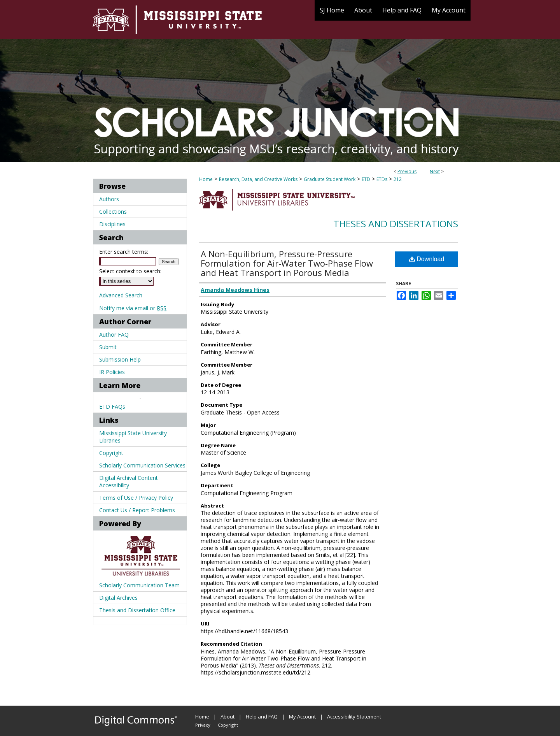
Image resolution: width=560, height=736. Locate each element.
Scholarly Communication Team (139, 585)
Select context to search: (130, 271)
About (227, 717)
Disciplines (112, 224)
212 (398, 179)
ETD (366, 179)
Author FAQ (114, 335)
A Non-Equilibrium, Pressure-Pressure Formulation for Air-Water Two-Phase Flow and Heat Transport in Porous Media (287, 263)
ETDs (382, 179)
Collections (113, 212)
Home (206, 179)
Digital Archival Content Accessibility (129, 481)
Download (427, 259)
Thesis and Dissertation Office (137, 610)
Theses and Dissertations (396, 224)
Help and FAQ (262, 717)
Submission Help (120, 359)
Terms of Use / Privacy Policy (136, 498)
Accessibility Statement (354, 717)
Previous (407, 171)
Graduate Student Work (330, 179)
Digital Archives (118, 598)
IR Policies (112, 372)
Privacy (203, 725)
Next (435, 171)
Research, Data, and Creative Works (258, 179)
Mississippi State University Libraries (133, 437)
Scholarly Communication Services (142, 465)
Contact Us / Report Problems (137, 510)
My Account (302, 717)
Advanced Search (121, 295)
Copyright (111, 453)
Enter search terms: (124, 252)
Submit (108, 347)
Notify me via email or (133, 308)
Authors (109, 199)
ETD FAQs (112, 407)
